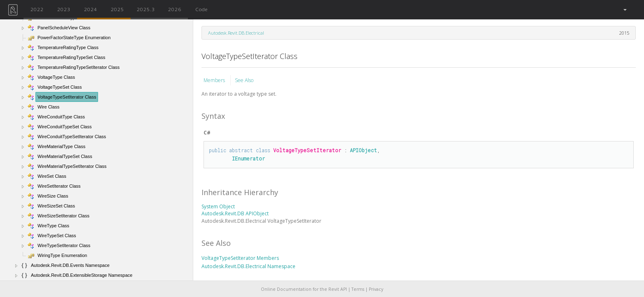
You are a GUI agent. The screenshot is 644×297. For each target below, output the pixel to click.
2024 (91, 9)
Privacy (376, 289)
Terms (358, 289)
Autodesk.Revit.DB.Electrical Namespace (248, 266)
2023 (64, 9)
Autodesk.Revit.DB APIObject (235, 213)
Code (201, 9)
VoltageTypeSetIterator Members (240, 258)
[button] (624, 10)
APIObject (363, 150)
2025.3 (146, 9)
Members (215, 80)
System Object (218, 206)
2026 (175, 9)
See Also (244, 80)
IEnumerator (248, 158)
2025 (117, 9)
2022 (37, 9)
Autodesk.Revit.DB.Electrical (236, 33)
